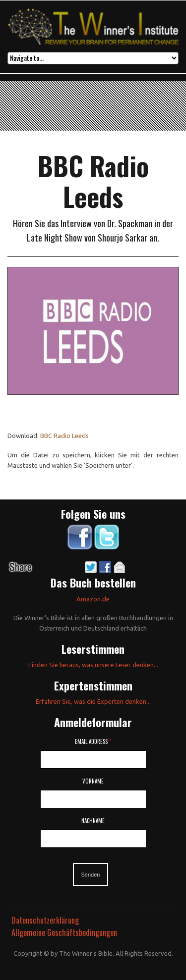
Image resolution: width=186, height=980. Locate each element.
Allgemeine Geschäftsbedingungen (64, 932)
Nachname (93, 821)
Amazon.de (93, 599)
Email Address (93, 741)
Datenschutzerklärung (45, 920)
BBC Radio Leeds (64, 436)
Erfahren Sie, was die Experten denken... (93, 701)
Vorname (93, 781)
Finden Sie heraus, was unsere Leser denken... (93, 665)
